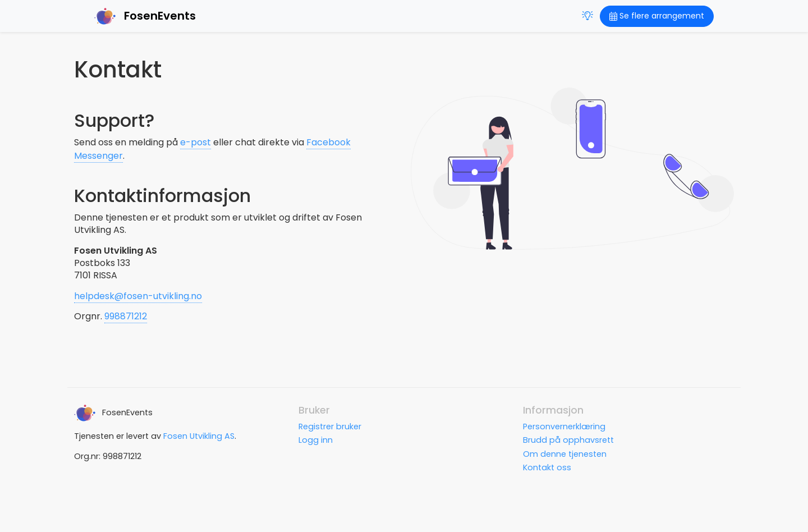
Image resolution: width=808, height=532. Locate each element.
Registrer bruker (330, 426)
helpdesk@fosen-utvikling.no (138, 296)
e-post (196, 142)
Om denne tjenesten (565, 454)
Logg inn (316, 440)
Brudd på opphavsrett (568, 440)
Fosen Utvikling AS (199, 436)
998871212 (126, 316)
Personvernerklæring (564, 426)
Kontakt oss (547, 467)
